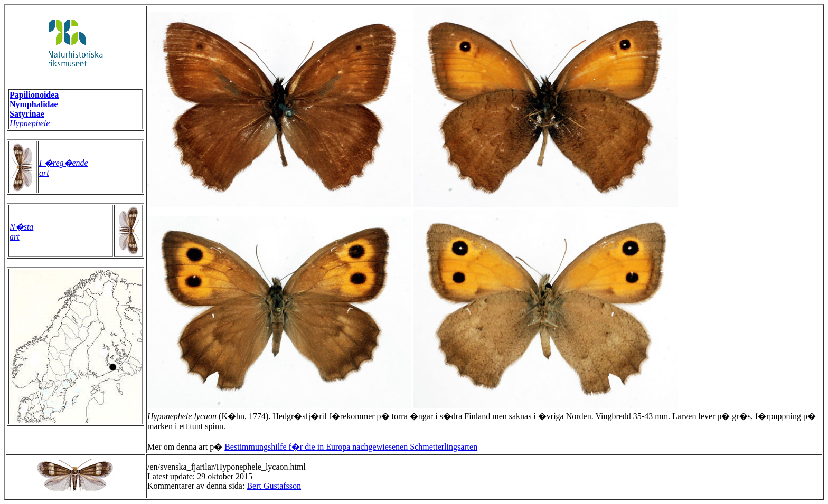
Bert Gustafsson (274, 486)
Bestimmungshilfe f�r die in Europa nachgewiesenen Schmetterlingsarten (351, 447)
